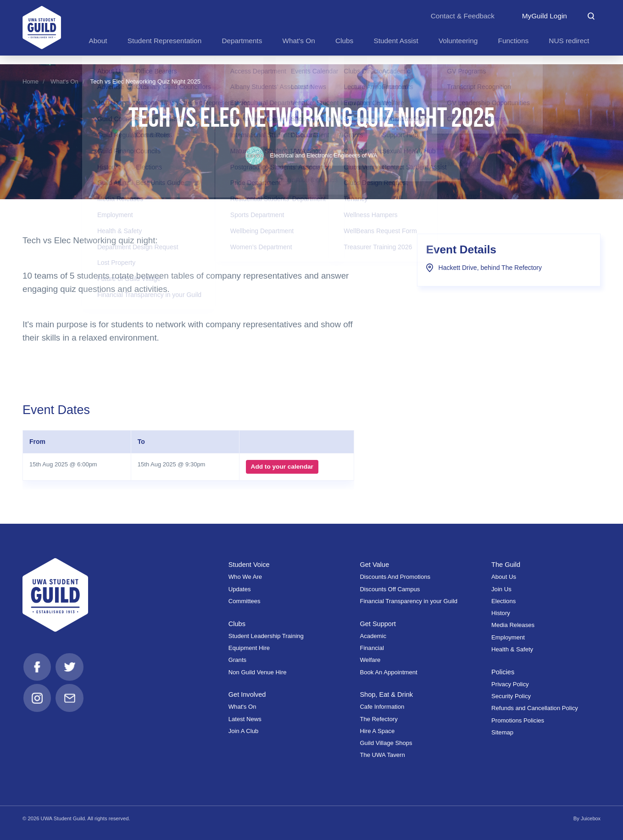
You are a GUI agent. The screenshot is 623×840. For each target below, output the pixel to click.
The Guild (506, 564)
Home (31, 81)
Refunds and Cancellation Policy (535, 708)
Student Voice (250, 564)
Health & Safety (512, 649)
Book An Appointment (388, 672)
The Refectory (378, 719)
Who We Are (245, 577)
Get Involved (248, 694)
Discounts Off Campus (390, 589)
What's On (64, 81)
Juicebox (590, 818)
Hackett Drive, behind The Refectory (484, 268)
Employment (508, 637)
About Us (504, 577)
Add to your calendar (281, 467)
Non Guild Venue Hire (258, 672)
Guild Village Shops (386, 743)
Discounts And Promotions (395, 577)
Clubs (237, 623)
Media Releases (513, 625)
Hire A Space (377, 731)
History (501, 613)
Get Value (375, 564)
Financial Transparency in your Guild (409, 601)
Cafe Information (382, 707)
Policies (503, 671)
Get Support (378, 623)
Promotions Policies (518, 720)
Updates (240, 589)
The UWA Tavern (382, 755)
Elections (503, 601)
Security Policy (511, 696)
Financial (372, 648)
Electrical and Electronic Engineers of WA (311, 155)
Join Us (501, 589)
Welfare (370, 660)
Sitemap (502, 732)
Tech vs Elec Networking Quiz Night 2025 (145, 81)
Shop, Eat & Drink (387, 694)
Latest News (245, 719)
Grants (237, 660)
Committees (245, 601)
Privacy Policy (510, 684)
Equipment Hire (249, 648)
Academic (373, 636)
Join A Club (244, 731)
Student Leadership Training (266, 636)
